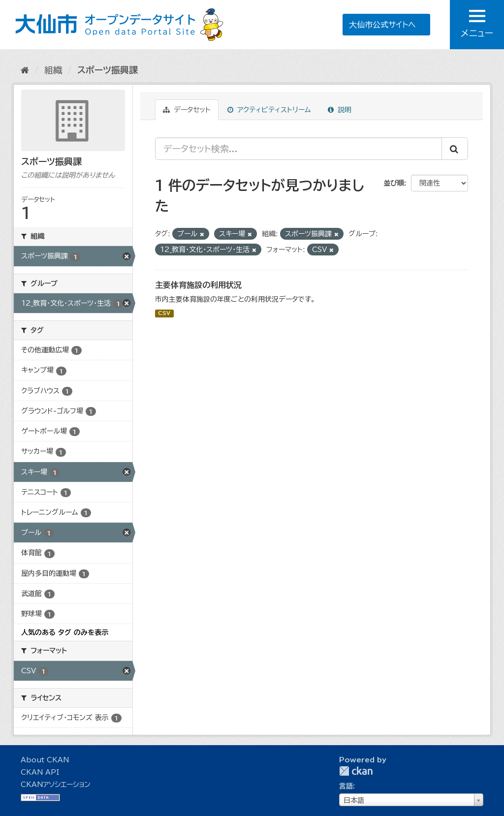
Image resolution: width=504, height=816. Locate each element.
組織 (53, 70)
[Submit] (455, 149)
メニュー (477, 24)
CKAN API (40, 772)
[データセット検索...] (299, 149)
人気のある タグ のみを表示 (65, 632)
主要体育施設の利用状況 (198, 285)
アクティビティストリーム (269, 110)
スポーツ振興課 (108, 70)
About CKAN (45, 760)
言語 (346, 786)
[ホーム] (25, 70)
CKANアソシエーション (56, 785)
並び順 (394, 183)
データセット (187, 110)
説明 (340, 110)
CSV (164, 314)
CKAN (356, 771)
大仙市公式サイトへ (382, 25)
